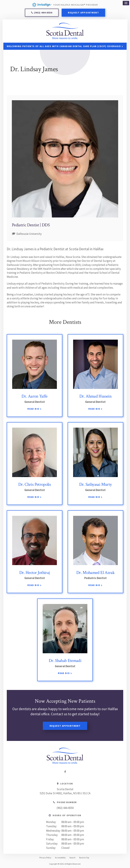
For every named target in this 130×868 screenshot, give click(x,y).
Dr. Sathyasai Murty (96, 484)
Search (72, 858)
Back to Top (84, 858)
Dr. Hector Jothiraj (35, 573)
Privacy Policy (45, 858)
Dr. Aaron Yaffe (34, 396)
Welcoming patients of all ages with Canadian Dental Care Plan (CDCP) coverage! (64, 46)
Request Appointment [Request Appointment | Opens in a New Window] (83, 12)
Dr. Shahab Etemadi (65, 661)
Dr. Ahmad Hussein (95, 396)
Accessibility (60, 858)
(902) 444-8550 (43, 12)
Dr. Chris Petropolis (35, 484)
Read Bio (33, 409)
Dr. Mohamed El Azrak (95, 573)
